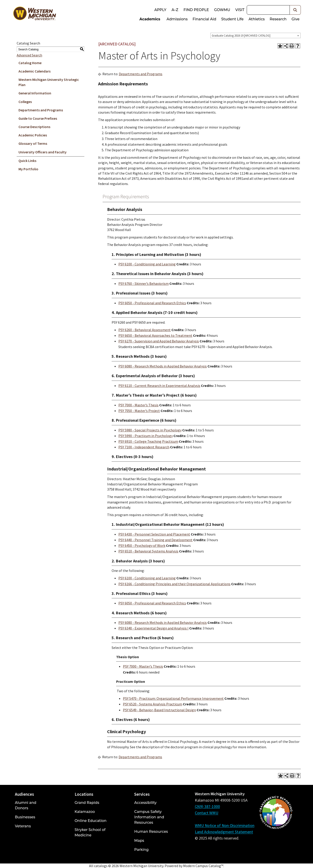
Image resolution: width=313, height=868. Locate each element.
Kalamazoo (85, 812)
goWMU (222, 10)
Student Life (232, 19)
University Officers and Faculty (43, 152)
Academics (150, 19)
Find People (196, 10)
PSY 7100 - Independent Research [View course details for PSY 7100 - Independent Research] (144, 447)
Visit (240, 10)
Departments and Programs (41, 110)
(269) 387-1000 (207, 806)
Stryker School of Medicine (90, 832)
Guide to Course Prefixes (38, 118)
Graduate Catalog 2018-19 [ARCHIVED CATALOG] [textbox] (241, 36)
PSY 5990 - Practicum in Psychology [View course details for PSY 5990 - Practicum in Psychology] (146, 436)
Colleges (25, 102)
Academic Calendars (35, 71)
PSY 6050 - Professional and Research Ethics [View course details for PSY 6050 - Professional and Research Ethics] (152, 303)
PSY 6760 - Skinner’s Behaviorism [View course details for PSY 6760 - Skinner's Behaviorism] (144, 283)
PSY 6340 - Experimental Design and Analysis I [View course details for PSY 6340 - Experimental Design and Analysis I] (153, 628)
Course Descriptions (34, 127)
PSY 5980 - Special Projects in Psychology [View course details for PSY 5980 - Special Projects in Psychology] (150, 430)
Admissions (177, 19)
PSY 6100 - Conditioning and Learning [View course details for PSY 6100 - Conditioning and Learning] (147, 264)
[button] (295, 10)
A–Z (175, 10)
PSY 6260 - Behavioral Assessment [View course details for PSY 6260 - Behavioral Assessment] (145, 330)
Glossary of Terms (33, 143)
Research (278, 19)
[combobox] (255, 35)
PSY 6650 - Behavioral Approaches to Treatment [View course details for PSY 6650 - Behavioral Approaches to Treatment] (155, 335)
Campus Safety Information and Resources (149, 817)
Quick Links (27, 161)
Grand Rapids (87, 803)
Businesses (25, 817)
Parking (141, 850)
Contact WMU (207, 813)
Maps (139, 841)
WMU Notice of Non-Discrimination (225, 825)
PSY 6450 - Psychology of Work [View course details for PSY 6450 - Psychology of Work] (142, 545)
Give (296, 19)
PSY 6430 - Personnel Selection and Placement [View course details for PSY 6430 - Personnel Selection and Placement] (154, 534)
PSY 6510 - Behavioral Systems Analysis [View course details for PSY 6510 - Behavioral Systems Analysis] (148, 551)
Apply (160, 10)
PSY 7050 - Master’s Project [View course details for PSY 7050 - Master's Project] (139, 411)
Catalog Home (30, 63)
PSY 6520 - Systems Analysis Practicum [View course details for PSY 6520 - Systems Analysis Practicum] (153, 704)
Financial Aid (204, 19)
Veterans (23, 826)
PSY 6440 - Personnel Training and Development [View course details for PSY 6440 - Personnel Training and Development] (155, 540)
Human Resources (151, 832)
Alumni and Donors (26, 805)
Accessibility (145, 803)
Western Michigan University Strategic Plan (49, 82)
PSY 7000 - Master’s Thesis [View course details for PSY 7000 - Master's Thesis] (138, 405)
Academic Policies (33, 135)
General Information (35, 93)
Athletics (257, 19)
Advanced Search (29, 55)
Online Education (91, 821)
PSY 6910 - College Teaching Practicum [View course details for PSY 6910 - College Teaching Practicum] (148, 441)
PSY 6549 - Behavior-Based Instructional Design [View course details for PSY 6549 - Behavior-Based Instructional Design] (159, 710)
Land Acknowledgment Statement (224, 832)
